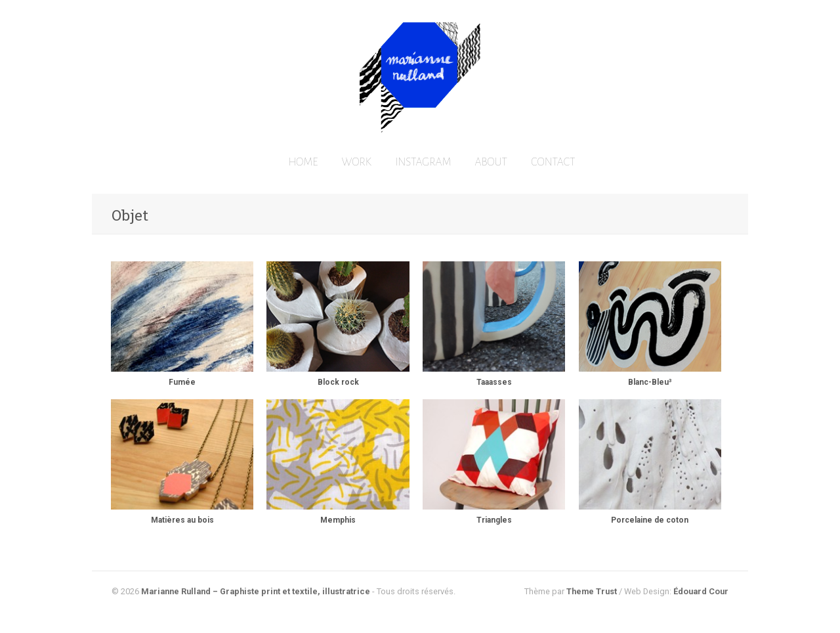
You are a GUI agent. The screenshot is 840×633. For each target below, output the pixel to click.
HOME (303, 162)
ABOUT (491, 162)
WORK (357, 162)
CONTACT (553, 162)
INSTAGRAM (423, 162)
